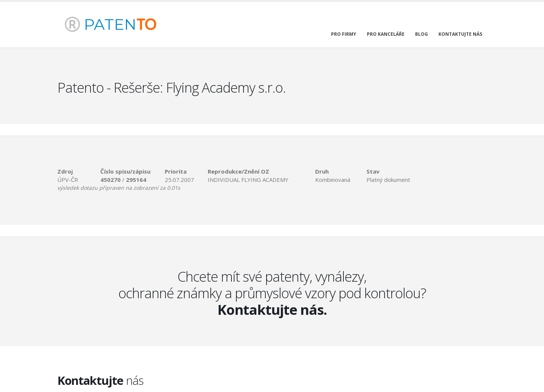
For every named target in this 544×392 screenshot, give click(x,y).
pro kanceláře (386, 34)
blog (421, 34)
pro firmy (344, 34)
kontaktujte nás (460, 34)
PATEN (110, 24)
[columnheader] (79, 171)
